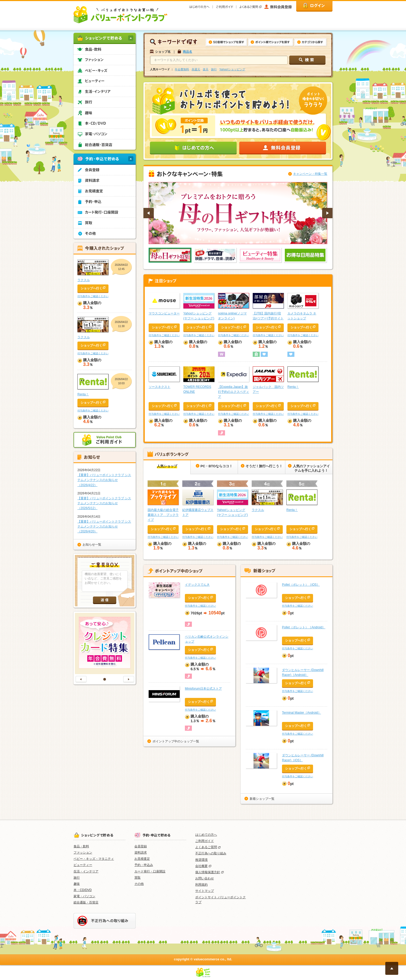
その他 (139, 884)
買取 (137, 878)
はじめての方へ (206, 835)
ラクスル (258, 510)
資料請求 (141, 853)
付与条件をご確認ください (164, 335)
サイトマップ (205, 891)
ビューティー (83, 865)
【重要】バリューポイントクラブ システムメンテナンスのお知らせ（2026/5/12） (104, 503)
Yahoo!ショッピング (232, 69)
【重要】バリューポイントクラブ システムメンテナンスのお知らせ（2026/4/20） (104, 526)
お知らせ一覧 (92, 545)
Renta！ (293, 387)
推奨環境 (201, 860)
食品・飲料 (81, 846)
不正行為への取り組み (211, 853)
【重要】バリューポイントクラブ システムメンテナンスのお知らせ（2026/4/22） (104, 480)
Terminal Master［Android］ (302, 713)
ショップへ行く (163, 327)
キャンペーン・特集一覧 (310, 174)
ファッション (83, 853)
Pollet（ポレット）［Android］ (304, 627)
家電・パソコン (84, 896)
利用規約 (201, 885)
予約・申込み (144, 865)
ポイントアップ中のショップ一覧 (176, 741)
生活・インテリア (86, 871)
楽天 (206, 69)
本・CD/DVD (83, 890)
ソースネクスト (160, 387)
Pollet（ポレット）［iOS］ (301, 585)
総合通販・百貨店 (86, 902)
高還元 (196, 69)
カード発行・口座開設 (150, 871)
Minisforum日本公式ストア (203, 689)
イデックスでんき (197, 585)
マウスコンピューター (164, 313)
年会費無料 (182, 69)
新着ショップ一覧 (262, 799)
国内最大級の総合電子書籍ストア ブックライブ (163, 515)
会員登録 (141, 846)
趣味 (77, 884)
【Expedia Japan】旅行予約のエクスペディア (234, 392)
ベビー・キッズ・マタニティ (94, 859)
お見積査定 (142, 859)
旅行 (214, 69)
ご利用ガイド (205, 841)
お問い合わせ (205, 878)
